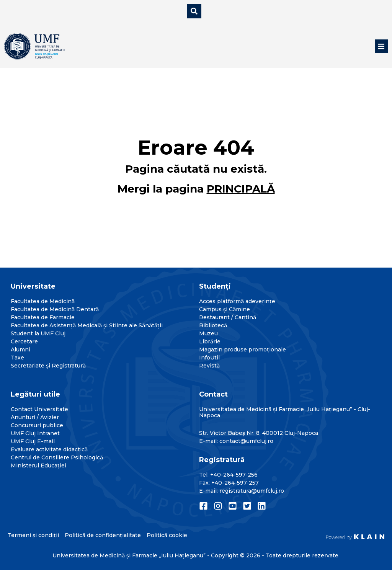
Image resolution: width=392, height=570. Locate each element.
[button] (381, 46)
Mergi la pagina (196, 189)
